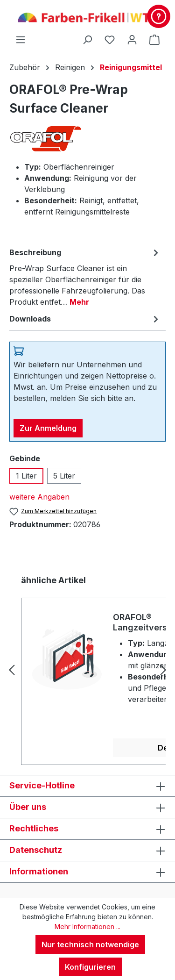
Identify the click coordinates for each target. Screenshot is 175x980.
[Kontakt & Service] (159, 16)
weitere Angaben (39, 497)
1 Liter (26, 476)
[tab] (85, 277)
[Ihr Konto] (132, 39)
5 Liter (64, 476)
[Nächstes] (163, 670)
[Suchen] (87, 39)
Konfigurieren (90, 967)
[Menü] (21, 39)
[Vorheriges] (12, 670)
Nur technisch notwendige (90, 944)
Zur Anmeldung (48, 428)
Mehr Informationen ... (87, 926)
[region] (87, 670)
